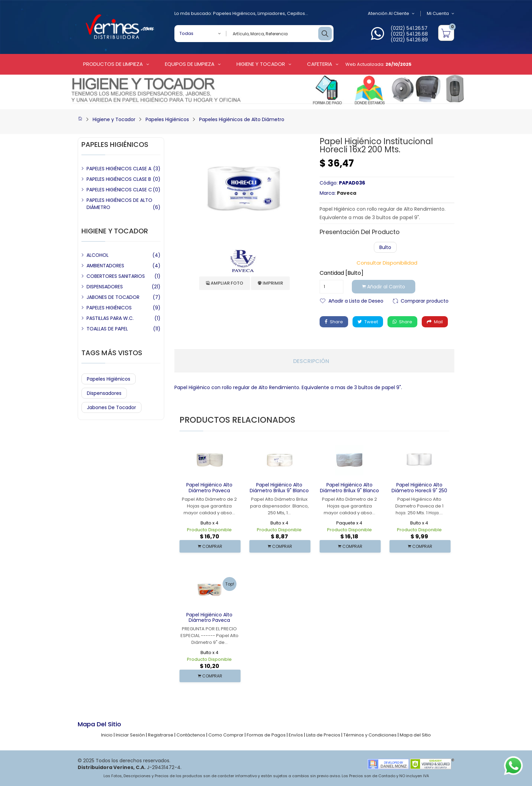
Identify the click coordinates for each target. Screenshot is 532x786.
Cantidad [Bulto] (341, 273)
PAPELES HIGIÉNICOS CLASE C (119, 190)
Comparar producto (425, 300)
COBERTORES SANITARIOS (116, 276)
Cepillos (296, 13)
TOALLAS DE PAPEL (107, 329)
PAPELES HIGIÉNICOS (109, 308)
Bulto (385, 247)
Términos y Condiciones (370, 735)
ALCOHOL (98, 255)
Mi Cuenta (441, 14)
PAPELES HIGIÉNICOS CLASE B (119, 179)
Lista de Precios (323, 735)
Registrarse (161, 735)
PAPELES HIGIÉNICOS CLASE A (119, 169)
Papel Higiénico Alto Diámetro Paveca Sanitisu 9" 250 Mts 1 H (210, 620)
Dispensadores (104, 393)
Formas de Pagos (266, 735)
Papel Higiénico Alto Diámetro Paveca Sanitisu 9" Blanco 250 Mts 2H (209, 493)
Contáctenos (191, 735)
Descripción (311, 361)
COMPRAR (210, 546)
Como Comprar (226, 735)
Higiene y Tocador (114, 119)
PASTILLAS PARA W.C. (110, 318)
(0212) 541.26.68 (409, 34)
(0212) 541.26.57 (409, 28)
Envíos (296, 735)
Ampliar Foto (225, 283)
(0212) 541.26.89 (409, 40)
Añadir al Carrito (384, 287)
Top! (230, 584)
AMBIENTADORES (105, 266)
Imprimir (270, 283)
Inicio (107, 735)
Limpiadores (271, 13)
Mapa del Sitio (415, 735)
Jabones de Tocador (111, 407)
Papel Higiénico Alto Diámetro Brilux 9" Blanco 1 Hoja (279, 491)
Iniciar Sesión (130, 735)
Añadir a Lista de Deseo (356, 300)
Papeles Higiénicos (234, 13)
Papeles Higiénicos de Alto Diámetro (242, 119)
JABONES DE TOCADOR (113, 297)
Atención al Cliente (391, 14)
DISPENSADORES (105, 287)
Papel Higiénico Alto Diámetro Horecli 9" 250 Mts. (419, 491)
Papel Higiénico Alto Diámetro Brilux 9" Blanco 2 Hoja (349, 491)
